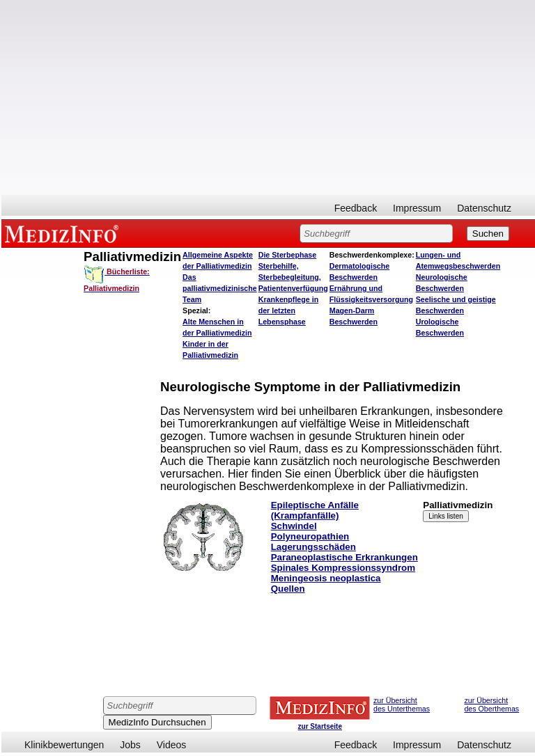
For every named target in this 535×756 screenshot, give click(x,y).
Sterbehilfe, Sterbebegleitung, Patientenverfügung (293, 277)
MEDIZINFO (64, 233)
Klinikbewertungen (64, 745)
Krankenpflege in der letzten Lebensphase (288, 310)
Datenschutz (484, 208)
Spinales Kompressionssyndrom (343, 568)
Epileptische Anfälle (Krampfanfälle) (315, 510)
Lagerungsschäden (313, 547)
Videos (172, 745)
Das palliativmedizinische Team (220, 288)
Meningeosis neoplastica (326, 578)
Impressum (417, 208)
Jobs (130, 745)
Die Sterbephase (288, 255)
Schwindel (294, 526)
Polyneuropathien (310, 536)
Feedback (356, 208)
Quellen (288, 589)
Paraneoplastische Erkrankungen (344, 557)
